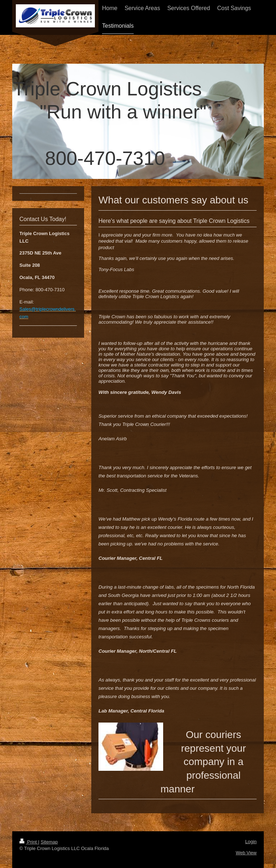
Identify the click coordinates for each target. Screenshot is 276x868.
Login (251, 842)
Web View (246, 853)
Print (29, 842)
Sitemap (49, 842)
